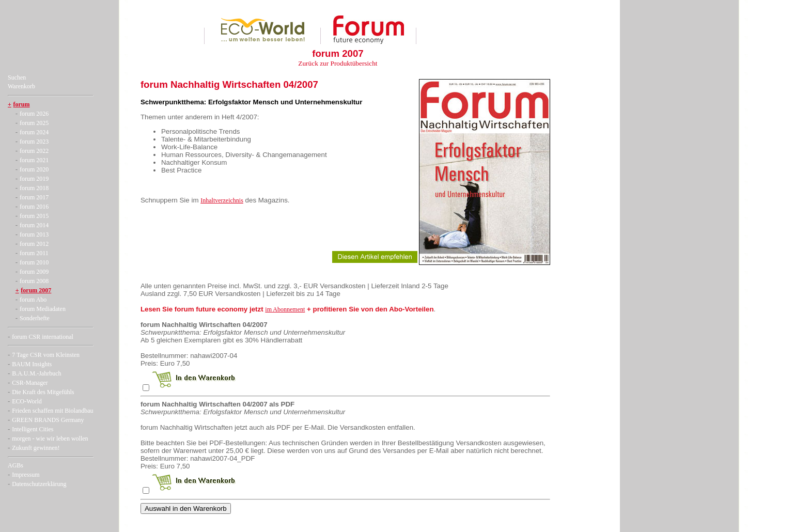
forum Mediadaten (43, 309)
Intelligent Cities (33, 429)
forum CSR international (43, 337)
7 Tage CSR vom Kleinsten (46, 355)
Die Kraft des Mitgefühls (43, 392)
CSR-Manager (30, 383)
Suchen (17, 77)
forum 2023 (34, 142)
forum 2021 (34, 160)
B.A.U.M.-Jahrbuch (36, 373)
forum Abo (33, 300)
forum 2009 (34, 272)
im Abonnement (285, 309)
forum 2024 (34, 132)
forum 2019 (34, 179)
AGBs (15, 465)
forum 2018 (34, 188)
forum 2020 (34, 169)
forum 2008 (34, 281)
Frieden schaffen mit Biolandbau (52, 411)
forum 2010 (34, 262)
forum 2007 (36, 290)
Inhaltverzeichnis (222, 200)
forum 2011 (34, 253)
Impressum (26, 475)
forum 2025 (34, 123)
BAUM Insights (32, 364)
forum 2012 (34, 244)
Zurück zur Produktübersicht (338, 63)
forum (22, 104)
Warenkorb (21, 86)
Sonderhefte (35, 318)
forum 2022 (34, 151)
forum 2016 (34, 207)
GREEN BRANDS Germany (48, 420)
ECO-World (27, 401)
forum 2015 (34, 216)
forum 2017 (34, 197)
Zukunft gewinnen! (36, 448)
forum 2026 (34, 114)
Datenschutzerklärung (39, 484)
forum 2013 (34, 234)
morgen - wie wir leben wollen (50, 439)
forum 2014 (34, 225)
